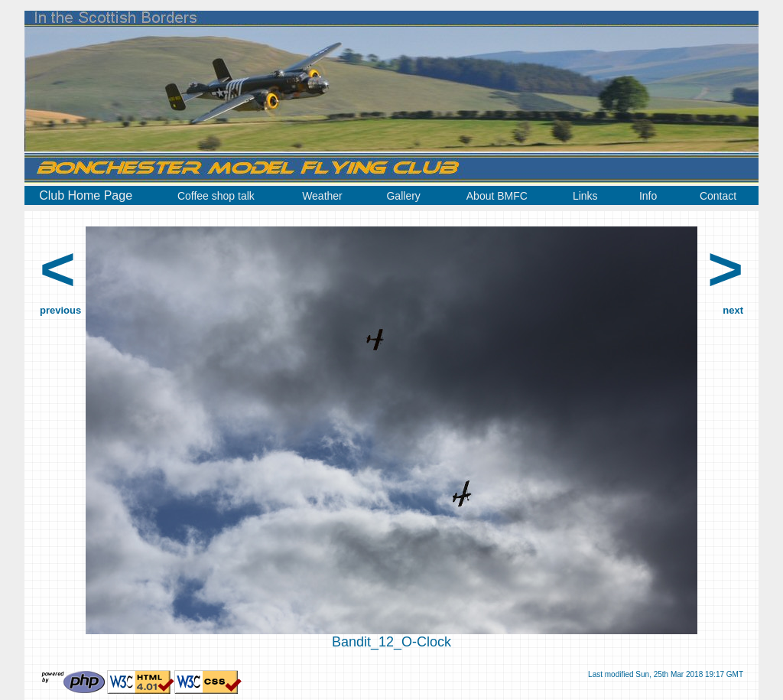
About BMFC (497, 196)
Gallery (403, 196)
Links (585, 196)
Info (648, 196)
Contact (718, 196)
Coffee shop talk (216, 196)
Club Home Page (86, 195)
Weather (322, 196)
